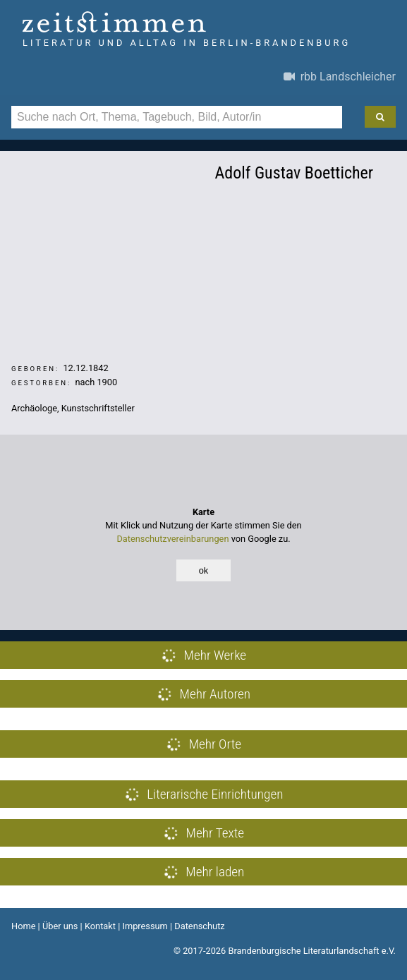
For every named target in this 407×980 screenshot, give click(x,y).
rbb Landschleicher (340, 77)
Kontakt (100, 926)
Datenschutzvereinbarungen (172, 539)
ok (204, 570)
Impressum (145, 926)
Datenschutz (199, 926)
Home (23, 926)
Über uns (60, 926)
